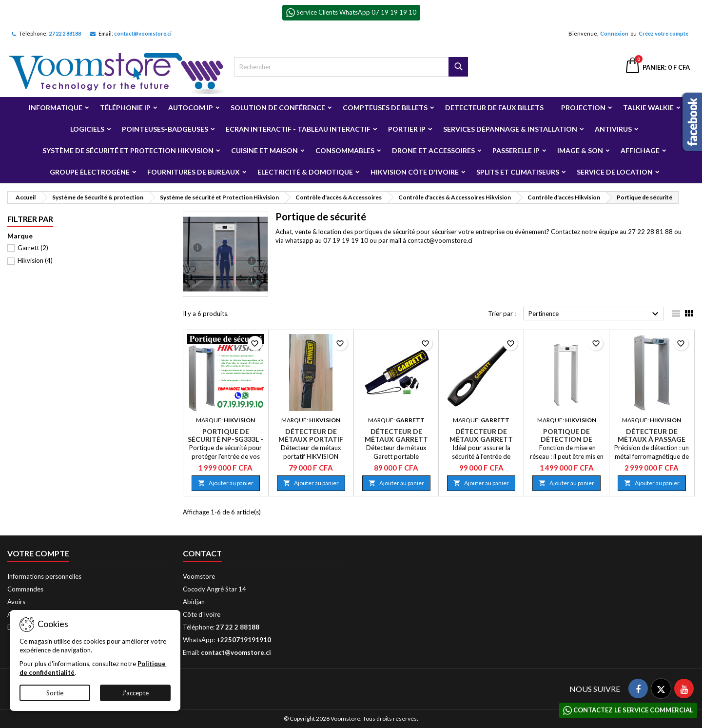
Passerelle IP (516, 150)
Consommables (345, 150)
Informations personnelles (44, 576)
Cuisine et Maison (264, 150)
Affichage (640, 150)
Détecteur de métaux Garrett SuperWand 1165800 (481, 439)
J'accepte (135, 693)
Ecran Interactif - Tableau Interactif (298, 129)
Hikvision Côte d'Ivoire (415, 172)
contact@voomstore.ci (143, 33)
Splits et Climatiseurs (518, 172)
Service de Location (615, 172)
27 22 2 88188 (65, 33)
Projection (583, 108)
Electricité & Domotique (305, 172)
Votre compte (38, 553)
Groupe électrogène (90, 172)
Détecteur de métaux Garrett (396, 435)
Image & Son (580, 150)
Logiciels (87, 129)
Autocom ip (191, 108)
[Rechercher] (351, 67)
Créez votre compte (663, 33)
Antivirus (613, 129)
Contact (202, 553)
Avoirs (16, 602)
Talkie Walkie (648, 108)
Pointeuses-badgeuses (165, 129)
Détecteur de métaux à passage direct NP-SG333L (652, 439)
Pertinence (595, 314)
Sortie (55, 693)
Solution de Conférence (278, 108)
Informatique (56, 108)
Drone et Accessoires (433, 150)
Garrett (33, 248)
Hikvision (35, 260)
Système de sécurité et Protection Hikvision (128, 150)
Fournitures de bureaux (194, 172)
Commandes (25, 589)
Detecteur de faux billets (494, 108)
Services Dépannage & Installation (510, 129)
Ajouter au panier (226, 483)
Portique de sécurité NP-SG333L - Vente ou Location (225, 439)
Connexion (614, 33)
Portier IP (407, 129)
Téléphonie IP (125, 108)
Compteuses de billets (385, 108)
